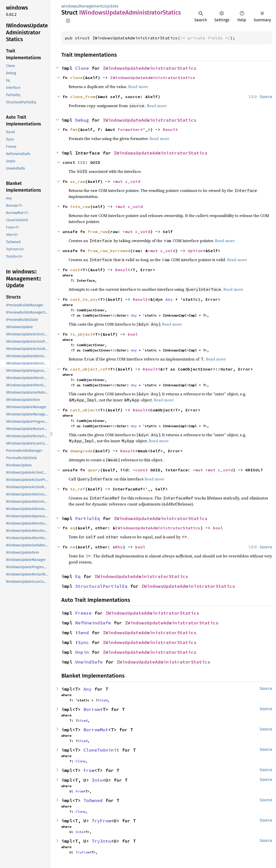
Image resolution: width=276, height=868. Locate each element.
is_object (81, 334)
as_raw (78, 181)
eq (73, 528)
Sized (102, 700)
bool (133, 334)
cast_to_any (84, 299)
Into (97, 780)
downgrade (81, 451)
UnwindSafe (89, 662)
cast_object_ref (89, 369)
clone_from (83, 97)
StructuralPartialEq (101, 586)
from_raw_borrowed (109, 251)
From (89, 770)
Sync (83, 642)
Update (112, 6)
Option (195, 251)
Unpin (82, 652)
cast (75, 270)
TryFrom (101, 821)
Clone (82, 68)
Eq (78, 576)
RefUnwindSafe (93, 623)
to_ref (78, 489)
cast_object (84, 410)
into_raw (80, 206)
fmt (74, 129)
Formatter (129, 129)
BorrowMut (96, 730)
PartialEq (88, 518)
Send (83, 633)
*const (142, 470)
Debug (82, 120)
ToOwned (93, 800)
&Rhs (118, 547)
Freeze (83, 613)
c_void (133, 181)
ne (73, 547)
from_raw (98, 232)
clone (76, 78)
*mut (119, 181)
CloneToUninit (101, 750)
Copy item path (68, 21)
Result (170, 129)
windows (69, 6)
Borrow (92, 709)
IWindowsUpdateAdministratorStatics (150, 68)
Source (266, 97)
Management (91, 6)
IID (81, 162)
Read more (138, 87)
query (94, 470)
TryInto (101, 841)
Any (169, 299)
